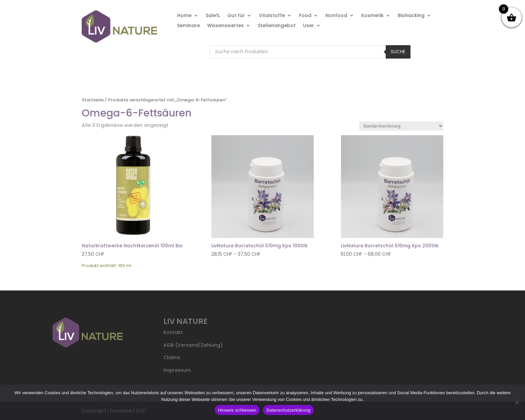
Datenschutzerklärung (288, 410)
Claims (172, 357)
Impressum (177, 370)
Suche (398, 52)
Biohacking (411, 16)
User (309, 26)
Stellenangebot (277, 26)
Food (305, 16)
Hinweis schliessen (237, 410)
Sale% (213, 16)
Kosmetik (372, 16)
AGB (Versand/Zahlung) (193, 345)
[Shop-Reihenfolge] (401, 126)
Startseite (93, 100)
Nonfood (336, 16)
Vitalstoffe (272, 16)
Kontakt (173, 332)
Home (184, 16)
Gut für (236, 16)
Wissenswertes (226, 26)
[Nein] (517, 402)
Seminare (189, 26)
